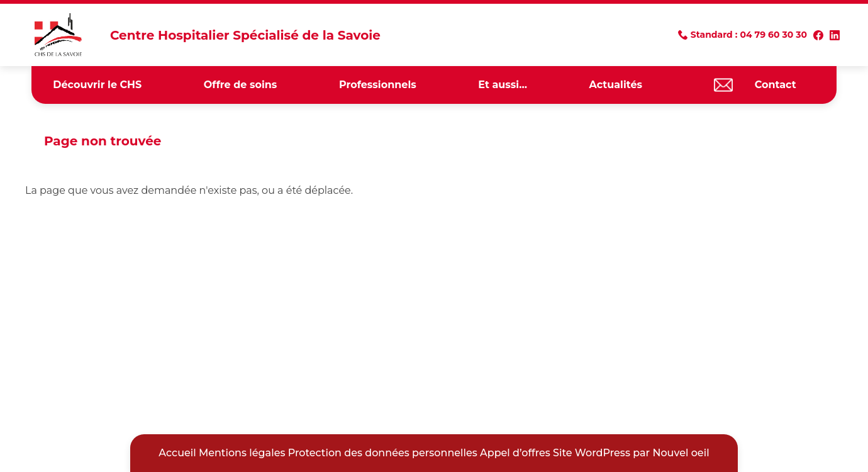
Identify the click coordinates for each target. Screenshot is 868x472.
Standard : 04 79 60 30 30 (749, 35)
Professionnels (378, 85)
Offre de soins (240, 85)
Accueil (177, 453)
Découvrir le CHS (97, 85)
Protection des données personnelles (383, 453)
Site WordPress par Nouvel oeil (631, 453)
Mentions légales (242, 453)
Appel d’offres (515, 453)
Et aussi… (503, 85)
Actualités (616, 85)
